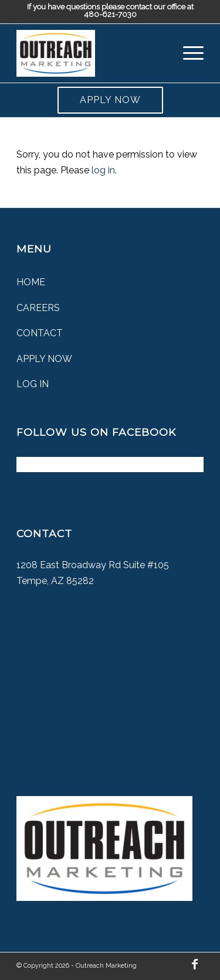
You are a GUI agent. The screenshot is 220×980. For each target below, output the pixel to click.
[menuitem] (187, 53)
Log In (33, 384)
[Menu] (187, 53)
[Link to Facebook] (195, 964)
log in (103, 170)
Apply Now (110, 100)
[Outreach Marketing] (91, 53)
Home (31, 282)
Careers (38, 308)
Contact (40, 333)
